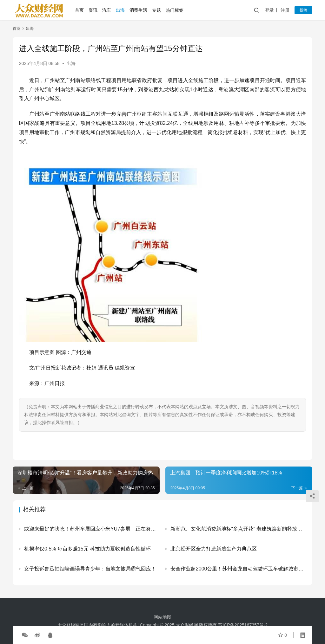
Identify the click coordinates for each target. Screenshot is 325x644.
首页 (79, 10)
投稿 (303, 10)
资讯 (93, 10)
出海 (120, 10)
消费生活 (138, 10)
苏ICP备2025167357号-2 (243, 625)
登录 (269, 10)
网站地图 (162, 617)
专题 (156, 10)
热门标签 (175, 10)
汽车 (107, 10)
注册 (285, 10)
